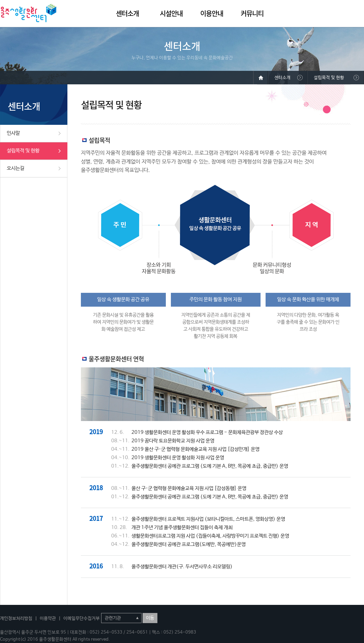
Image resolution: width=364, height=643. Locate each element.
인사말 (13, 133)
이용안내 (212, 13)
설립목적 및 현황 (23, 151)
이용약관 (48, 619)
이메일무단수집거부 (82, 619)
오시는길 (16, 168)
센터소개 (127, 13)
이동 (150, 618)
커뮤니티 (252, 13)
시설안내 (171, 13)
